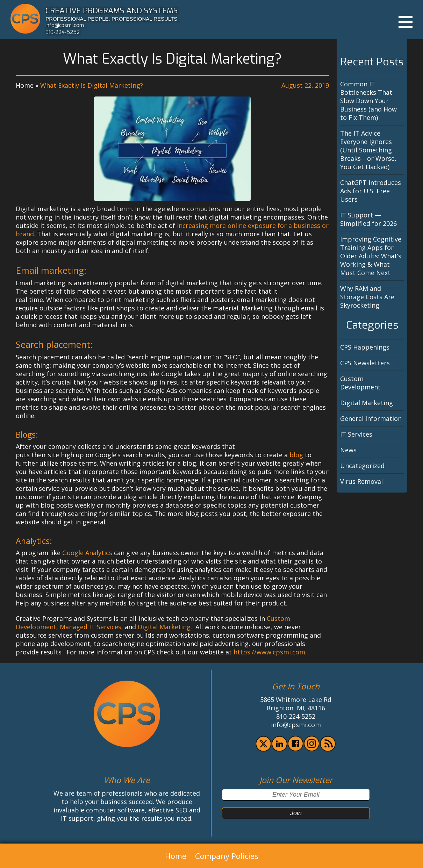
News (348, 450)
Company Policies (227, 856)
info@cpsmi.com (65, 25)
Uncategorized (362, 466)
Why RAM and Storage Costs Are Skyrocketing (367, 297)
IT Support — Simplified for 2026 (368, 219)
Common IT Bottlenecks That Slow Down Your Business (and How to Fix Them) (368, 101)
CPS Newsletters (365, 363)
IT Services (356, 434)
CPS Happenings (365, 347)
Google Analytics (87, 553)
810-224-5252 (63, 32)
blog (296, 455)
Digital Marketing (164, 627)
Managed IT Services (91, 627)
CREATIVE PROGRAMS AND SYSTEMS (112, 10)
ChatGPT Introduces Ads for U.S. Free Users (371, 191)
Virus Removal (361, 481)
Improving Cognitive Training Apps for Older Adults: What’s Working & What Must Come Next (371, 256)
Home (25, 85)
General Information (371, 418)
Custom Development (360, 383)
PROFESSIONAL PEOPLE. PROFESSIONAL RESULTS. (112, 19)
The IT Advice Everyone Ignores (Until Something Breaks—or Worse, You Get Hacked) (368, 150)
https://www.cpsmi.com (269, 652)
